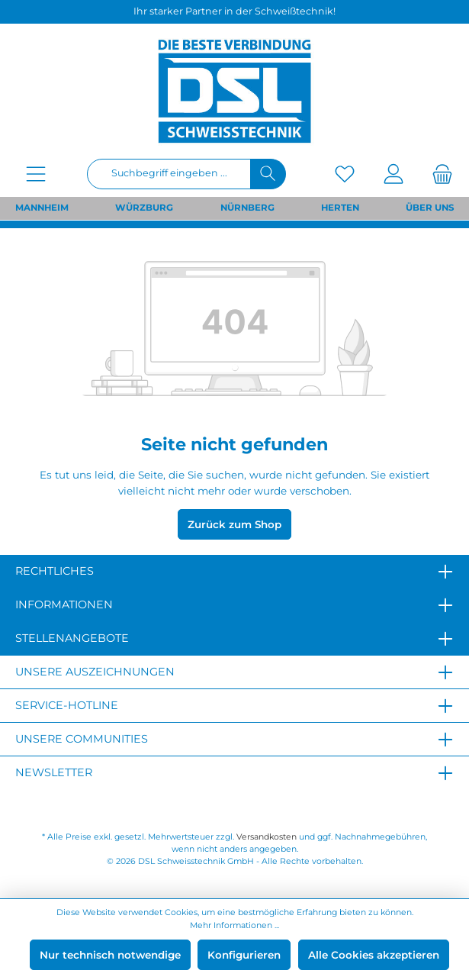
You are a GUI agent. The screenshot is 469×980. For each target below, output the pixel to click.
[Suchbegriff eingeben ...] (169, 174)
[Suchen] (268, 174)
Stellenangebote (72, 638)
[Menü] (36, 174)
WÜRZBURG (144, 208)
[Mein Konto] (394, 174)
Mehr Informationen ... (234, 925)
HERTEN (340, 208)
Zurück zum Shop (234, 524)
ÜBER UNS (430, 208)
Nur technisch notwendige (110, 955)
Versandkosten (267, 837)
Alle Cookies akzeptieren (374, 955)
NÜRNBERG (247, 208)
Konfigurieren (244, 955)
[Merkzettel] (345, 174)
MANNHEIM (42, 208)
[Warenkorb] (438, 174)
